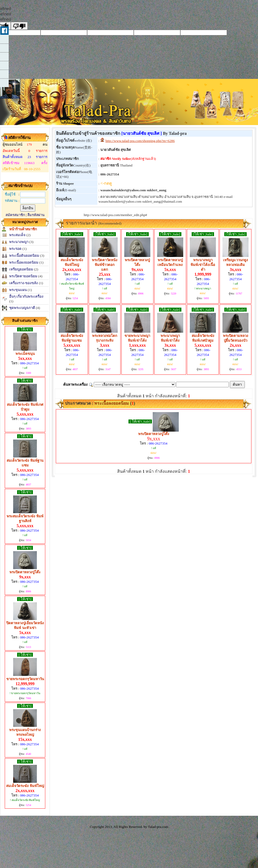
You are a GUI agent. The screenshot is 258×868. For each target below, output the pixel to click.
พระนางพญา (19, 242)
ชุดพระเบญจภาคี (22, 308)
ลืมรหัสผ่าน (36, 215)
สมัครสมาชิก (15, 215)
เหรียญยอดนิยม (21, 269)
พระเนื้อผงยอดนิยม (24, 262)
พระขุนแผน (18, 290)
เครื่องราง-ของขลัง (24, 283)
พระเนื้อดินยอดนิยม (24, 256)
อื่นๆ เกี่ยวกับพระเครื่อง (26, 296)
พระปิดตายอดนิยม (23, 276)
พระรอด (15, 249)
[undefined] (19, 26)
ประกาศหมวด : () (100, 403)
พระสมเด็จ (17, 235)
